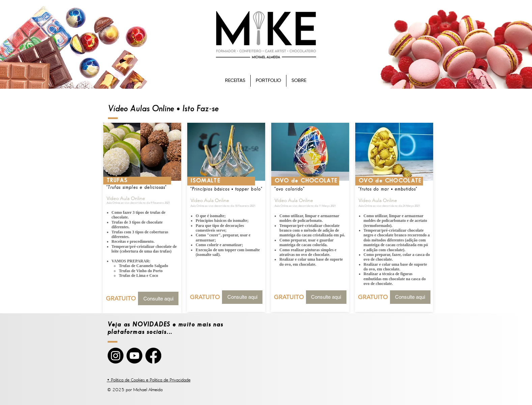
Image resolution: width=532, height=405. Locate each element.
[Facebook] (153, 356)
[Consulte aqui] (158, 298)
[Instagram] (116, 356)
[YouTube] (134, 356)
